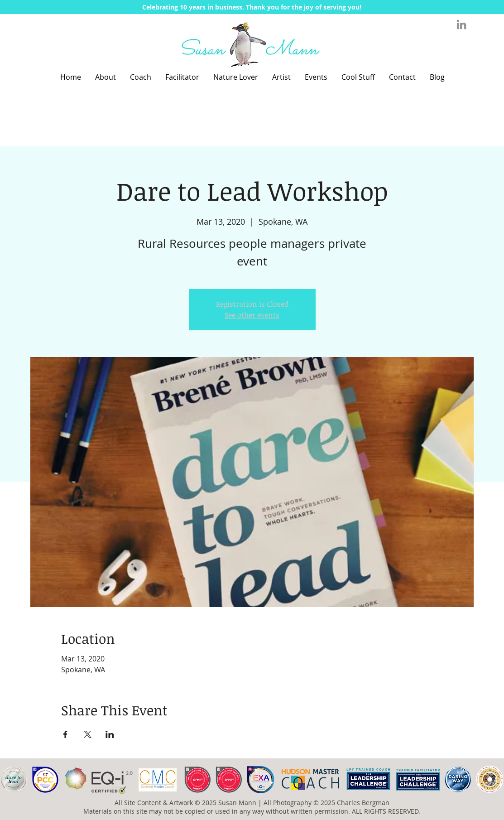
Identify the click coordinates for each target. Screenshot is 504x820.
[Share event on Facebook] (65, 734)
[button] (252, 7)
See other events (252, 315)
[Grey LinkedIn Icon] (461, 24)
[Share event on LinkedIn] (110, 734)
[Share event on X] (88, 734)
